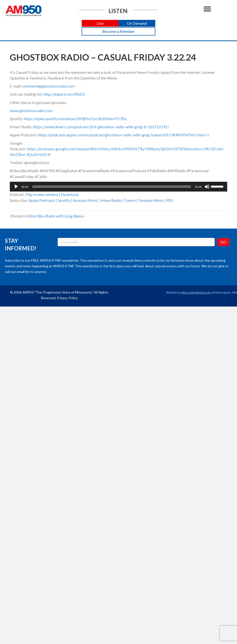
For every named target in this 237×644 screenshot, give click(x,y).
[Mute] (207, 187)
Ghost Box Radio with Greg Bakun (55, 216)
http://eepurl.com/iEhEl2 (64, 94)
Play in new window (42, 194)
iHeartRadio (111, 200)
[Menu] (207, 9)
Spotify (64, 200)
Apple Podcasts (42, 200)
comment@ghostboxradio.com (49, 86)
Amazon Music (85, 200)
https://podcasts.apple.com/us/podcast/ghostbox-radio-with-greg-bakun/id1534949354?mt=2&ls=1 (124, 135)
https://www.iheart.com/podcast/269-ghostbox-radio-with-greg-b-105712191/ (101, 127)
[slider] (112, 187)
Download (70, 194)
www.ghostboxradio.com (31, 110)
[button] (100, 23)
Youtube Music (151, 200)
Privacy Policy (67, 298)
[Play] (16, 187)
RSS (170, 200)
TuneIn (130, 200)
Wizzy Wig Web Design (196, 292)
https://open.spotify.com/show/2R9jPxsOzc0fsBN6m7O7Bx (75, 119)
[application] (118, 187)
